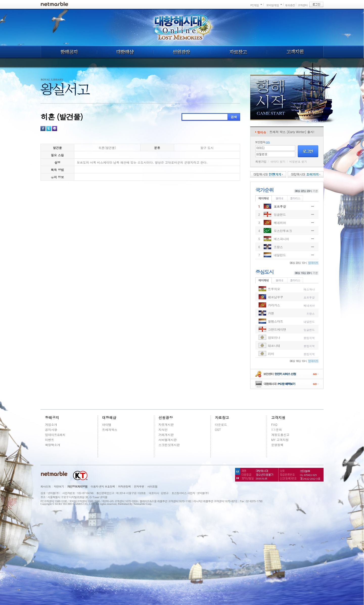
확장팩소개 (53, 445)
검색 (234, 117)
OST (218, 430)
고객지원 (295, 52)
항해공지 (69, 52)
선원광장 (181, 52)
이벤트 (50, 440)
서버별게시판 (168, 440)
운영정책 (277, 445)
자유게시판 (166, 424)
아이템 (107, 424)
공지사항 (51, 430)
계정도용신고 (280, 435)
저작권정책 (124, 486)
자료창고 (238, 52)
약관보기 (59, 486)
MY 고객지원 (280, 440)
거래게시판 (166, 435)
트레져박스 (110, 430)
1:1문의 (277, 430)
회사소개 (45, 486)
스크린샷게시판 (169, 445)
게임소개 (51, 424)
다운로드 (221, 424)
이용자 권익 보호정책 (103, 486)
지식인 (163, 430)
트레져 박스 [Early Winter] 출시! (292, 132)
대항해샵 (125, 52)
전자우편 (139, 486)
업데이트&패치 (55, 435)
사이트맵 (152, 486)
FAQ (274, 424)
